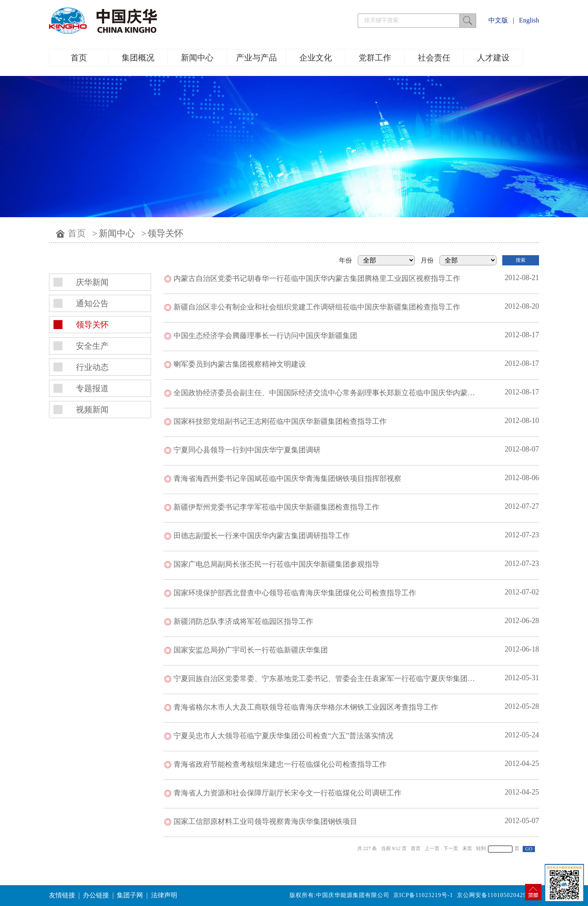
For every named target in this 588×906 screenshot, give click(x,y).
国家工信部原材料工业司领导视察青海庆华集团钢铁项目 (265, 821)
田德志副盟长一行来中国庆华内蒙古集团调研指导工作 (262, 536)
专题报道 (92, 388)
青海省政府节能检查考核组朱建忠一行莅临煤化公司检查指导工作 (280, 764)
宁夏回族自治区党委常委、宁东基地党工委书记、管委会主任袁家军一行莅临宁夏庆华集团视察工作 (335, 679)
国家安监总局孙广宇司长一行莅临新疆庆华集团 (251, 650)
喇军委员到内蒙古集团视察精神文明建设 (240, 364)
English (529, 20)
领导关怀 (165, 233)
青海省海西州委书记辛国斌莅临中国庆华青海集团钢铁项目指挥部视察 (287, 479)
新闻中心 (197, 58)
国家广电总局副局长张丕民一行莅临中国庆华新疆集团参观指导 (276, 564)
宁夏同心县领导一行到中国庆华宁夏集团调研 (247, 450)
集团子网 (130, 895)
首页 (79, 58)
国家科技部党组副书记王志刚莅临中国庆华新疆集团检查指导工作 (280, 421)
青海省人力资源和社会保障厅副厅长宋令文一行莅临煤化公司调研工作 (287, 793)
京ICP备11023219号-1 (423, 895)
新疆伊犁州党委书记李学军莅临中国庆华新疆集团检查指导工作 (276, 507)
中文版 (498, 20)
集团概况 (138, 58)
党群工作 (375, 58)
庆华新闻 (92, 282)
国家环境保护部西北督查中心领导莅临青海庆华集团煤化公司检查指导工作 (295, 593)
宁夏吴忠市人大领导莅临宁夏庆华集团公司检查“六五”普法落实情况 (283, 736)
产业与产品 (256, 58)
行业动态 (92, 367)
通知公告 (92, 303)
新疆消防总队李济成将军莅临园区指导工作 (243, 621)
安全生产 (92, 346)
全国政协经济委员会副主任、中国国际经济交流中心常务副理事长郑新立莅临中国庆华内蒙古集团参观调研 (346, 393)
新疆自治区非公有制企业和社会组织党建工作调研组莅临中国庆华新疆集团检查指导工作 (317, 307)
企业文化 (316, 58)
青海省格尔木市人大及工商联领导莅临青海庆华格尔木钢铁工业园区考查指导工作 (306, 707)
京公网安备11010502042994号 (498, 895)
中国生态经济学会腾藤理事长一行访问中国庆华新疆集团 (265, 336)
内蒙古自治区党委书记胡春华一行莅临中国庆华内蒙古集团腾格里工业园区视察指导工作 (317, 278)
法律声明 (164, 895)
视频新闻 (92, 410)
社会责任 (434, 58)
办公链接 (96, 895)
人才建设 (493, 58)
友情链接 (62, 895)
